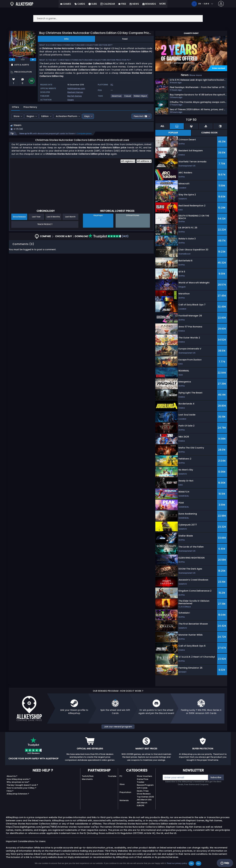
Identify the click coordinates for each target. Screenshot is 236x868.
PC (121, 776)
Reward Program (145, 785)
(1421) (108, 237)
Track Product (45, 225)
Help (225, 863)
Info (66, 39)
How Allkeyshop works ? (19, 779)
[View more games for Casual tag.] (128, 97)
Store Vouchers (144, 776)
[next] (33, 60)
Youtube (112, 776)
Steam (71, 100)
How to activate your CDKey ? (21, 788)
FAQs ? (10, 791)
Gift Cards (142, 788)
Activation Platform (67, 116)
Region (30, 116)
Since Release (19, 217)
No (198, 863)
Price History (30, 107)
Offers (15, 107)
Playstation (125, 792)
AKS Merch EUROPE (142, 804)
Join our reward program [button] (118, 727)
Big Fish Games (75, 96)
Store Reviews (144, 794)
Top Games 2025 (145, 797)
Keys (87, 116)
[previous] (12, 60)
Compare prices (84, 134)
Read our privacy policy (177, 863)
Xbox (122, 784)
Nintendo (124, 800)
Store (16, 116)
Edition (45, 116)
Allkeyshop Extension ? (18, 794)
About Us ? (12, 776)
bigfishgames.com (76, 88)
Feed (125, 39)
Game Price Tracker (143, 781)
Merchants (87, 779)
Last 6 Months (53, 217)
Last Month (70, 217)
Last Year (36, 217)
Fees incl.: (140, 116)
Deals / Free (143, 791)
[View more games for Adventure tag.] (117, 97)
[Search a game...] (118, 18)
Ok (191, 863)
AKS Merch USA (144, 800)
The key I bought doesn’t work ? (22, 785)
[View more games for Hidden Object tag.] (141, 97)
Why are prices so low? (18, 782)
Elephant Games (75, 92)
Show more (196, 75)
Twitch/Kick (88, 776)
